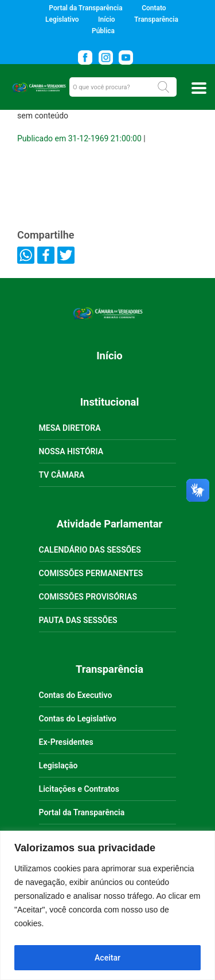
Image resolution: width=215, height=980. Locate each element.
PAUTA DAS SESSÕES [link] (78, 620)
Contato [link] (154, 8)
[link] (87, 55)
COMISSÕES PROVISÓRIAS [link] (88, 597)
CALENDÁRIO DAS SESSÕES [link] (90, 550)
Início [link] (107, 19)
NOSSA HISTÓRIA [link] (71, 451)
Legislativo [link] (62, 19)
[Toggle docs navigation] (199, 88)
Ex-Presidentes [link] (66, 742)
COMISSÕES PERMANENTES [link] (91, 573)
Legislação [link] (58, 765)
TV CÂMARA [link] (62, 475)
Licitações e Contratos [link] (79, 789)
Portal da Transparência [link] (85, 8)
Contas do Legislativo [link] (78, 719)
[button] (163, 87)
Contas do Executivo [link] (76, 695)
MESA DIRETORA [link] (70, 428)
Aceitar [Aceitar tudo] (107, 958)
